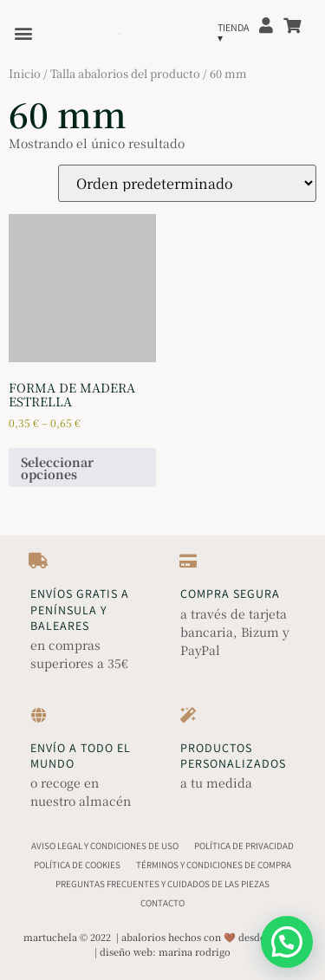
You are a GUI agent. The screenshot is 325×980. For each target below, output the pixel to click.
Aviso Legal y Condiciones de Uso (105, 846)
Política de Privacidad (244, 846)
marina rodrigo (195, 951)
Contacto (162, 903)
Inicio (25, 73)
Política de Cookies (77, 865)
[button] (23, 32)
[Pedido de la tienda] (187, 183)
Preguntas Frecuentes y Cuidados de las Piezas (162, 884)
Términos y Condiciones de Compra (214, 865)
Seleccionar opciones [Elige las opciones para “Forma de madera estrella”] (57, 468)
